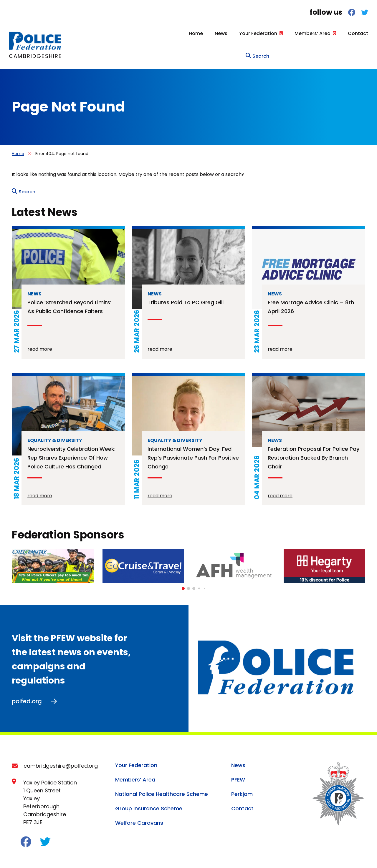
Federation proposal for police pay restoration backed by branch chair (314, 433)
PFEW (238, 755)
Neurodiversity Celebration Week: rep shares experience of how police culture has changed (71, 433)
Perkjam (242, 770)
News (186, 33)
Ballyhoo (356, 854)
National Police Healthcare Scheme (162, 770)
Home (161, 33)
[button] (183, 564)
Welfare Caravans (139, 798)
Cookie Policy (67, 856)
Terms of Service (168, 856)
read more (40, 325)
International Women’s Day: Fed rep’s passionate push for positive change (193, 433)
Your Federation (223, 33)
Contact (323, 33)
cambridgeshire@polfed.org (61, 741)
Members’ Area (277, 33)
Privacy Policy (27, 856)
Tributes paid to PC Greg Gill (186, 278)
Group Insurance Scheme (149, 784)
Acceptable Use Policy (115, 856)
